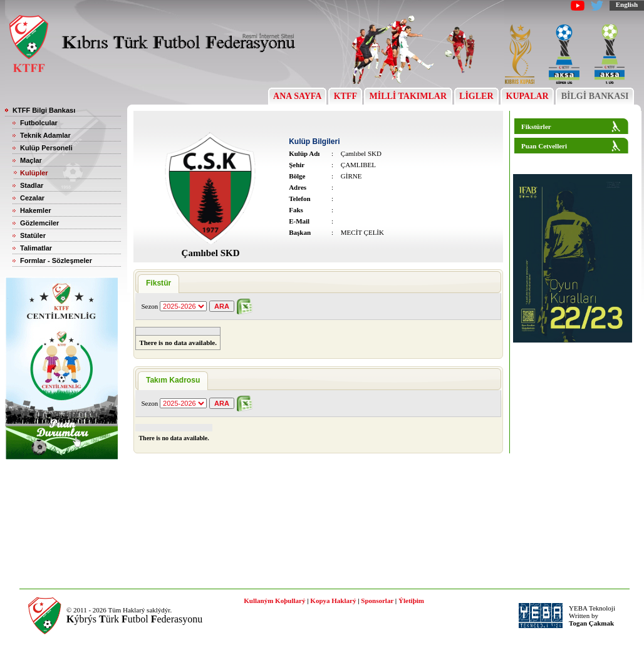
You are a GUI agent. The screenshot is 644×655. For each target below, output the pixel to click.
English (627, 4)
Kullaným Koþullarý (274, 601)
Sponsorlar (377, 601)
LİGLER (476, 96)
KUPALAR (527, 96)
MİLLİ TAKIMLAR (408, 96)
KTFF (345, 96)
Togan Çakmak (591, 623)
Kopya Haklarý (333, 601)
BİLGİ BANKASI (595, 96)
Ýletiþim (411, 601)
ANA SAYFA (297, 96)
